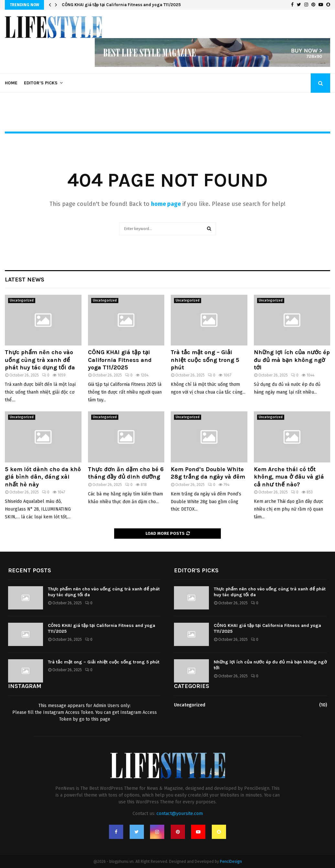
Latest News (25, 280)
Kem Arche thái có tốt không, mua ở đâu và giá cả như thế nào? (289, 477)
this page (101, 719)
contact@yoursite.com (180, 814)
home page (166, 204)
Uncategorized (22, 301)
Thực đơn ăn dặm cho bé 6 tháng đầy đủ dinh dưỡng (126, 473)
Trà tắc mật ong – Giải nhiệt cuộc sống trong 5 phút (205, 360)
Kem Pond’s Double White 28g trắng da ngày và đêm (208, 473)
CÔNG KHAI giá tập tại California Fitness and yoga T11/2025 (121, 5)
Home (11, 83)
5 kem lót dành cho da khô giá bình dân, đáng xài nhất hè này (43, 477)
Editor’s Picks (41, 83)
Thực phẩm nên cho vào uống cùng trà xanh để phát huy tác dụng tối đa (40, 360)
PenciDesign (231, 862)
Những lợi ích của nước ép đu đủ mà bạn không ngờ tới (292, 360)
